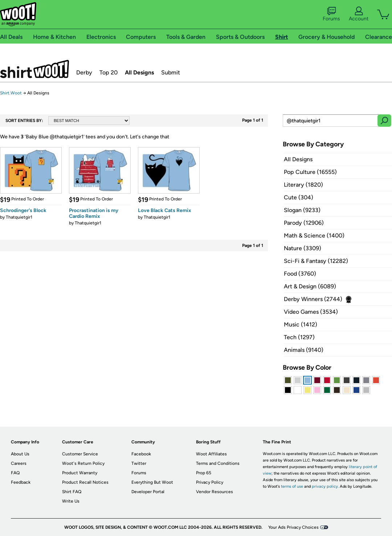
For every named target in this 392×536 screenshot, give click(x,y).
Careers (19, 463)
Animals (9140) (304, 350)
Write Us (71, 501)
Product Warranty (80, 473)
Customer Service (80, 454)
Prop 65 (204, 473)
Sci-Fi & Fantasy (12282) (316, 261)
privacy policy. (325, 486)
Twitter (139, 463)
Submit (171, 72)
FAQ (15, 473)
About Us (20, 454)
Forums (331, 14)
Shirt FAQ (72, 492)
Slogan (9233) (302, 210)
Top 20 (109, 72)
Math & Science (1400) (314, 235)
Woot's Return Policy (83, 463)
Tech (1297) (299, 337)
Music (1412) (301, 324)
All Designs (139, 72)
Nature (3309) (303, 248)
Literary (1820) (303, 185)
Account (359, 14)
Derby (84, 72)
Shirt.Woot (34, 69)
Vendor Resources (215, 492)
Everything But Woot (152, 482)
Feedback (21, 482)
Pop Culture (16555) (310, 172)
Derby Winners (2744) (313, 299)
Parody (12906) (304, 223)
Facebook (141, 454)
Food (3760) (300, 274)
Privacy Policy (210, 482)
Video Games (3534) (311, 312)
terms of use (292, 486)
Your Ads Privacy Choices (293, 527)
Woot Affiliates (211, 454)
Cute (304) (299, 197)
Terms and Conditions (218, 463)
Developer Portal (148, 492)
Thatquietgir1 (19, 217)
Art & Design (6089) (310, 286)
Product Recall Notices (85, 482)
